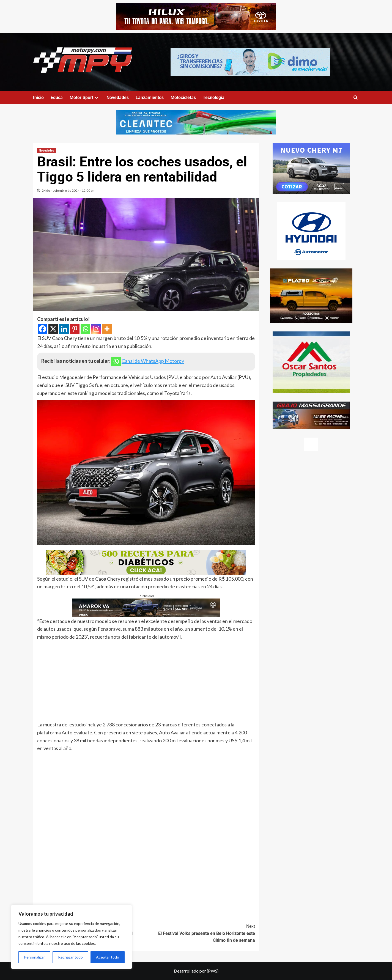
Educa (57, 98)
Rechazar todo (70, 957)
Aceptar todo (108, 957)
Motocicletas (183, 98)
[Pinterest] (75, 329)
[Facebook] (43, 329)
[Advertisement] (146, 682)
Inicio (38, 98)
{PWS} (213, 971)
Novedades (118, 98)
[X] (53, 329)
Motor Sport (85, 98)
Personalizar (34, 957)
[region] (72, 937)
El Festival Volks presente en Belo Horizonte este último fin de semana (201, 933)
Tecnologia (214, 98)
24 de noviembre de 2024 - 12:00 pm (69, 190)
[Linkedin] (64, 329)
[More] (107, 329)
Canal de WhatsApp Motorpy (153, 361)
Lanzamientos (150, 98)
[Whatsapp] (85, 329)
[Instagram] (96, 329)
